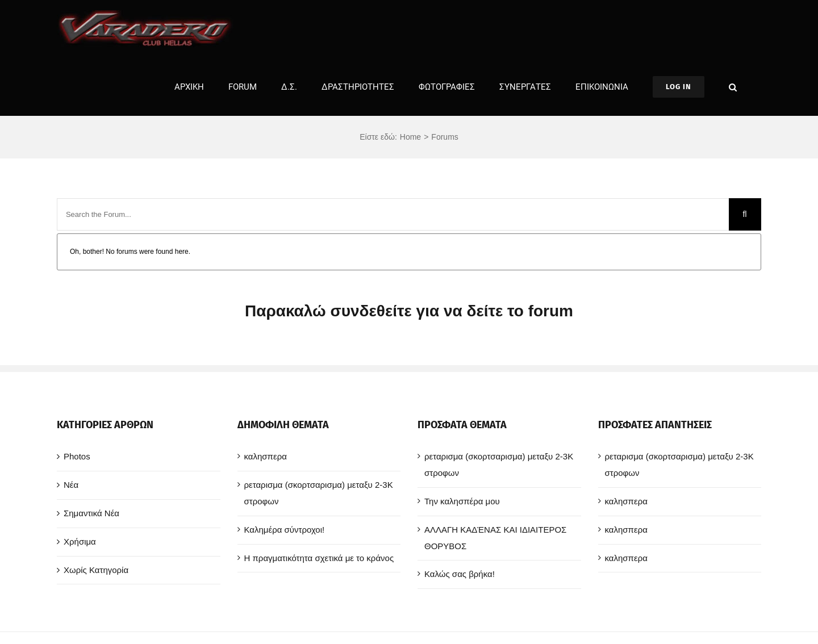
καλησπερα (266, 456)
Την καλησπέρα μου (462, 501)
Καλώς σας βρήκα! (460, 574)
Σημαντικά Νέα (91, 513)
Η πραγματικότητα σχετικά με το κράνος (319, 558)
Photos (77, 456)
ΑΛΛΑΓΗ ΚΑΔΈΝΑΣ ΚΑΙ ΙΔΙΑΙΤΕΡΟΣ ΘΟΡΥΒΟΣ (495, 538)
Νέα (71, 485)
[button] (733, 87)
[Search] (745, 214)
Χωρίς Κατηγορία (96, 570)
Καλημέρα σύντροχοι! (285, 530)
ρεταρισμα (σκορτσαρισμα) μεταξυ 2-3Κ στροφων (319, 493)
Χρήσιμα (80, 541)
